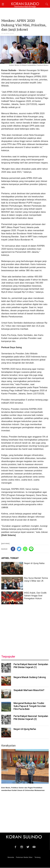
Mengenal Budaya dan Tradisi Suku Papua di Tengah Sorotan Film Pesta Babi (30, 706)
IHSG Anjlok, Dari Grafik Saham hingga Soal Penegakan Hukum (35, 596)
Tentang (37, 857)
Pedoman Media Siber (24, 857)
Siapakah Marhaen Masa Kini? (29, 690)
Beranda (11, 857)
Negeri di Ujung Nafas (34, 563)
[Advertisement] (25, 628)
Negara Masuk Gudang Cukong (30, 677)
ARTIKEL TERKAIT (10, 558)
